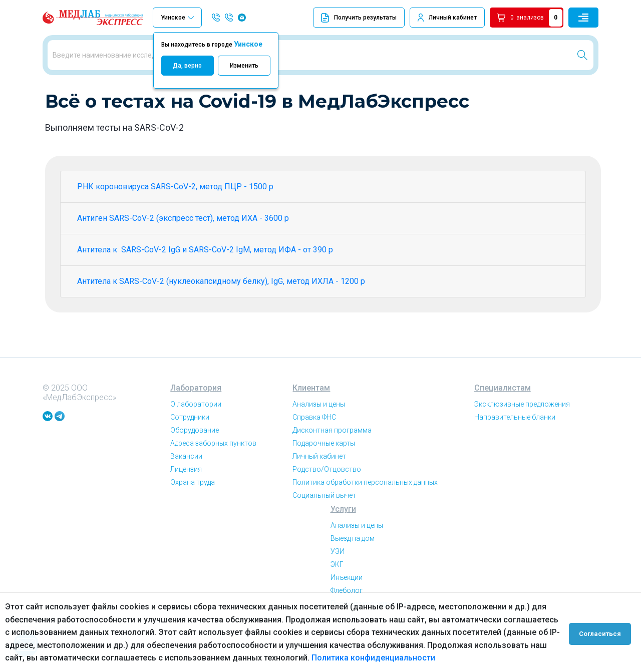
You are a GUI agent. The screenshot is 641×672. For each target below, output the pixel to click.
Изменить (244, 66)
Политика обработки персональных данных (365, 517)
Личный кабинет (453, 18)
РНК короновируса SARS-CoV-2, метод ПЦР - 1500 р (175, 221)
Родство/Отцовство (327, 504)
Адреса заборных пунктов (213, 478)
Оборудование (195, 465)
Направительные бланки (515, 452)
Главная (57, 95)
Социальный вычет (324, 530)
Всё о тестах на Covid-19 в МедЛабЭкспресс (143, 95)
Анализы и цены (319, 439)
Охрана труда (193, 517)
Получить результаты (359, 18)
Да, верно (187, 66)
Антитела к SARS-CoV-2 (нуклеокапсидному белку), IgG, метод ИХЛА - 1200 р (221, 316)
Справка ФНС (314, 452)
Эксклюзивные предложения (522, 439)
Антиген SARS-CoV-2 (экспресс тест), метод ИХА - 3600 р (183, 253)
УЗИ (338, 586)
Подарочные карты (324, 478)
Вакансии (186, 491)
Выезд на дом (353, 573)
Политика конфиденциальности (373, 658)
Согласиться (602, 632)
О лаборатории (196, 439)
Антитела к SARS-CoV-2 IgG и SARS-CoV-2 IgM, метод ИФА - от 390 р (205, 284)
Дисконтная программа (332, 465)
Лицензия (186, 504)
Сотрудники (190, 452)
